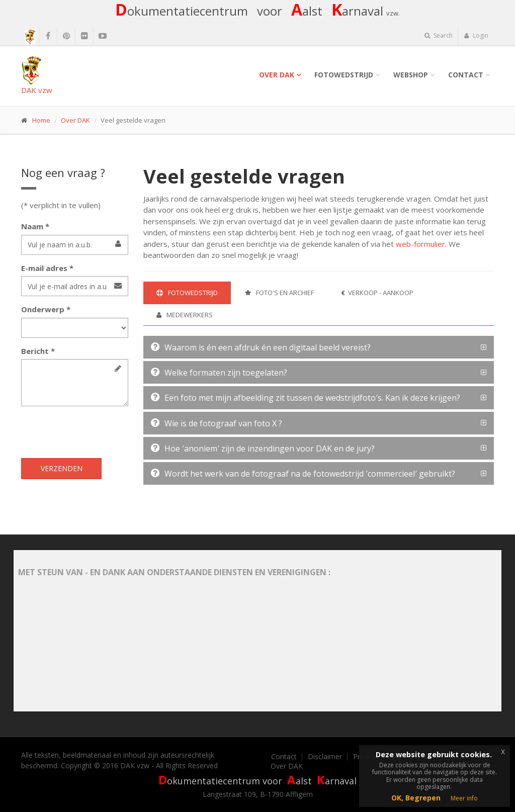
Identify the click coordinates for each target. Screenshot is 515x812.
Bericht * (38, 351)
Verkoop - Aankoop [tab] (377, 293)
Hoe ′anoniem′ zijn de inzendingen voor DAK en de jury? (263, 448)
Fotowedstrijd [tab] (187, 293)
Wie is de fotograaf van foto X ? (217, 423)
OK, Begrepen (416, 798)
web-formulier (420, 244)
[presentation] (98, 433)
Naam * (35, 226)
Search (439, 35)
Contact (466, 75)
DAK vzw (37, 76)
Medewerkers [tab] (185, 315)
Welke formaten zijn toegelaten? (219, 373)
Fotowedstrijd (344, 75)
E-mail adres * (47, 268)
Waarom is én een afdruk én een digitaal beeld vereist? (261, 347)
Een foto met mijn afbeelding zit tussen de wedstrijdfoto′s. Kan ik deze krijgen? (306, 398)
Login (476, 35)
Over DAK (277, 75)
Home (41, 120)
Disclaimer (325, 757)
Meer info (464, 798)
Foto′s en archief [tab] (279, 293)
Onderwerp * (46, 309)
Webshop (411, 75)
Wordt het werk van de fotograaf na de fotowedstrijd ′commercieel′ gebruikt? (303, 474)
